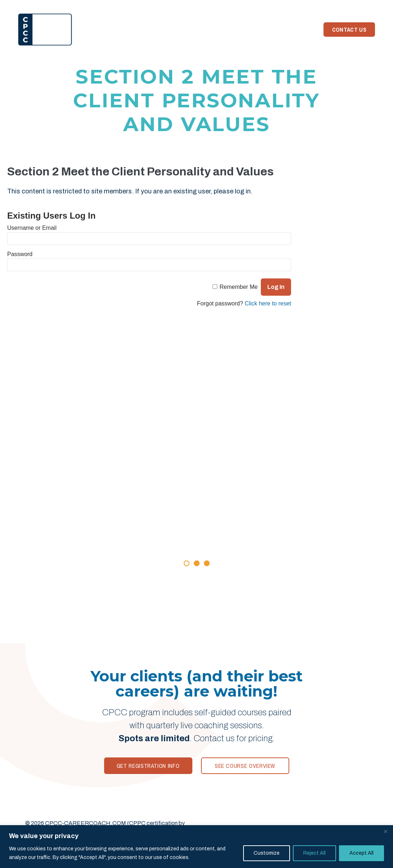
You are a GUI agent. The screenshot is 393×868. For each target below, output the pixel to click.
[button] (187, 563)
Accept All (361, 853)
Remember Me (239, 287)
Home (112, 30)
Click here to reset (268, 303)
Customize (267, 853)
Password (20, 254)
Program (142, 30)
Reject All (314, 853)
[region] (196, 847)
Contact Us (349, 30)
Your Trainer (214, 30)
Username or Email (32, 228)
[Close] (385, 831)
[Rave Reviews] (197, 503)
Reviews (175, 30)
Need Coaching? (288, 30)
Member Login (354, 5)
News (249, 30)
